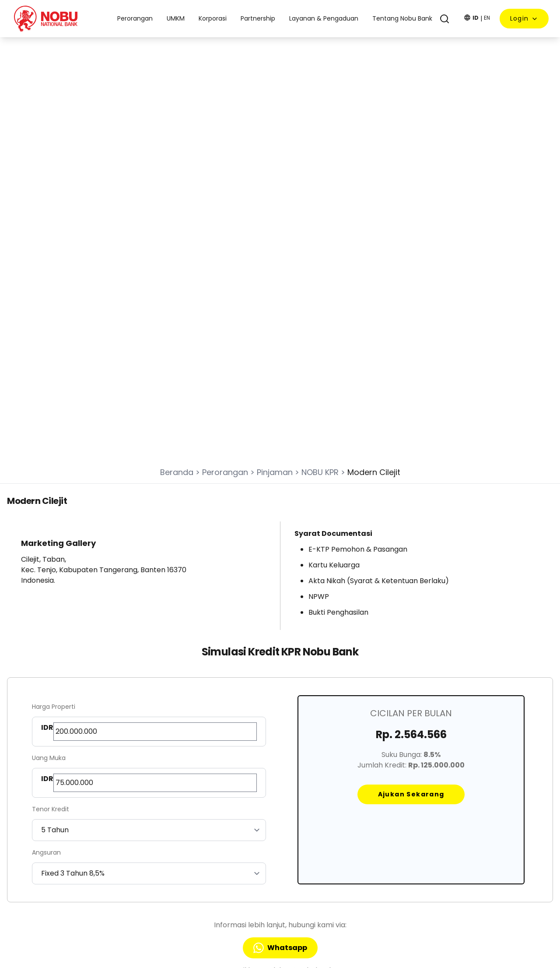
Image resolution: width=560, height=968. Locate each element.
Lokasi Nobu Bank (362, 835)
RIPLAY (345, 857)
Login (524, 18)
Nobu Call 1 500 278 (50, 891)
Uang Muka (49, 478)
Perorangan (225, 192)
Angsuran (46, 572)
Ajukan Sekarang (411, 514)
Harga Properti (54, 426)
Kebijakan (350, 824)
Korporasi (241, 824)
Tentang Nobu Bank (366, 802)
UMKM (236, 813)
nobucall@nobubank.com (60, 875)
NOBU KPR (320, 192)
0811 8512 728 (40, 907)
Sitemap (349, 846)
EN (487, 18)
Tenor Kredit (51, 529)
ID (476, 18)
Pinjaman (275, 192)
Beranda (177, 192)
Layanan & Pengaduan (371, 813)
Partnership (245, 835)
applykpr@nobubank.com (305, 690)
